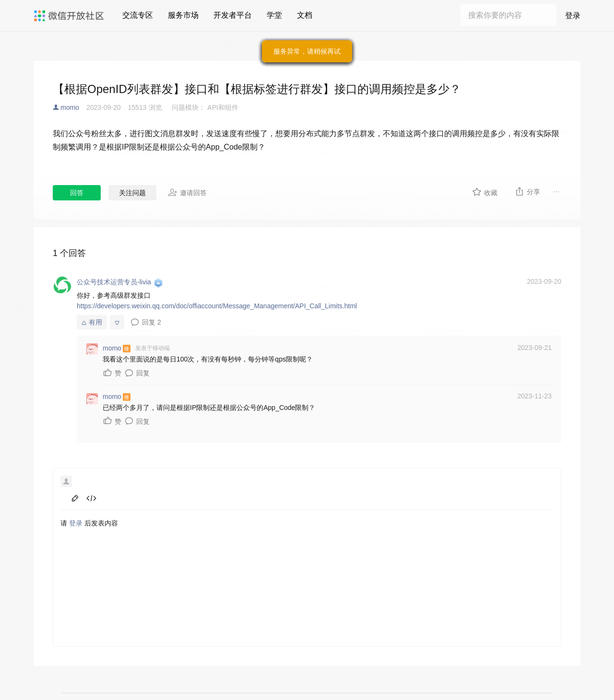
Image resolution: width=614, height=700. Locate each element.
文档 (305, 15)
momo (70, 107)
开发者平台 (233, 15)
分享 (527, 191)
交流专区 (138, 15)
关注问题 (132, 193)
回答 (77, 193)
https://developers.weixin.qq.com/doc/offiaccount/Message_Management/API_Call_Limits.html (217, 306)
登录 (573, 16)
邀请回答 (187, 192)
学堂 (274, 15)
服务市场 (183, 15)
